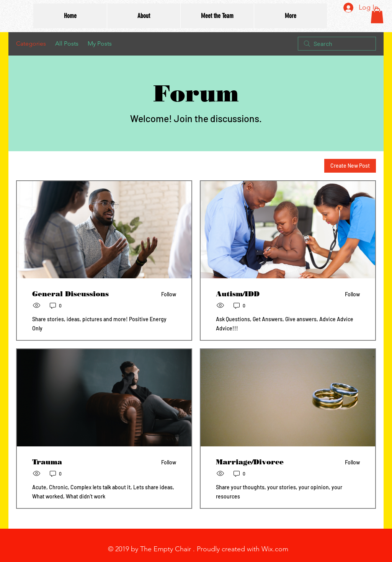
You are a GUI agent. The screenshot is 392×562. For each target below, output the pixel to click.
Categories (31, 43)
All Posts (67, 43)
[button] (377, 16)
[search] (337, 44)
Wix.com (275, 549)
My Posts (100, 43)
